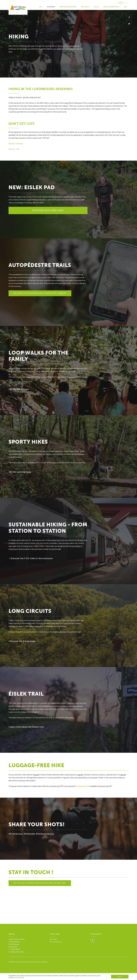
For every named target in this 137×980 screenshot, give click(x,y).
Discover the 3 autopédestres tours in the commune (40, 293)
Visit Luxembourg (55, 942)
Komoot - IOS (14, 149)
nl (126, 3)
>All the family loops (19, 389)
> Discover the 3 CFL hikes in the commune (31, 558)
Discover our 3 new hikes (48, 210)
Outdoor (51, 7)
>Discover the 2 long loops (22, 641)
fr (118, 3)
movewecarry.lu (82, 786)
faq (125, 7)
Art (41, 7)
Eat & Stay (86, 7)
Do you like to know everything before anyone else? (40, 883)
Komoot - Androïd (16, 144)
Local (97, 7)
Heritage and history (68, 7)
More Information (19, 977)
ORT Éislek (53, 939)
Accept (120, 976)
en (121, 3)
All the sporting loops (20, 472)
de (124, 3)
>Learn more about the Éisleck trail (26, 727)
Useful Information (112, 7)
